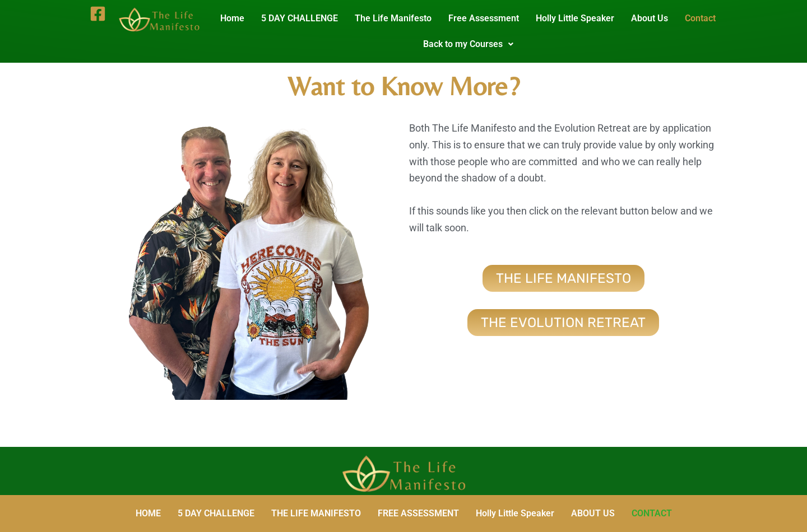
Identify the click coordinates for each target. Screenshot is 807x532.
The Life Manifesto (398, 18)
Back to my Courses (472, 44)
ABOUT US (593, 513)
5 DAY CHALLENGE (304, 18)
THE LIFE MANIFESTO (316, 513)
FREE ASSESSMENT (418, 513)
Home (237, 18)
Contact (705, 18)
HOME (148, 513)
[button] (472, 44)
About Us (654, 18)
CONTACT (652, 513)
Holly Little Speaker (579, 18)
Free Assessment (488, 18)
